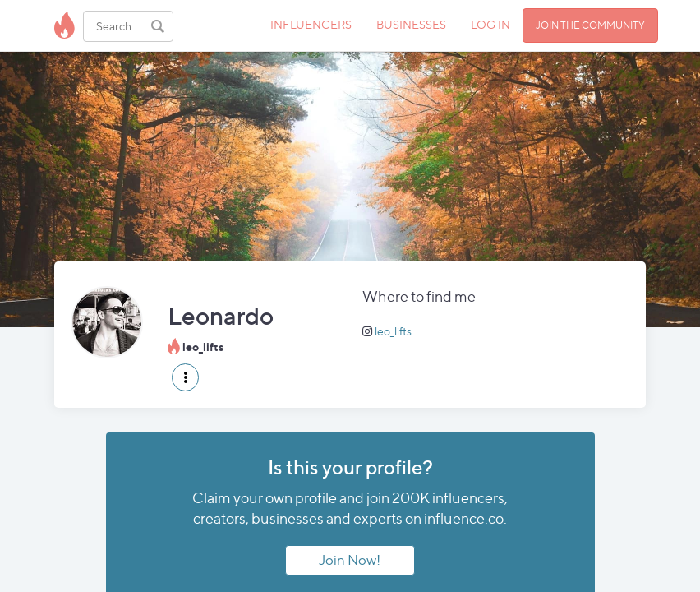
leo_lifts (393, 331)
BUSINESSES (411, 24)
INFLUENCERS (311, 24)
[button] (185, 377)
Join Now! (350, 560)
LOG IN (490, 24)
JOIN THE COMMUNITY (590, 25)
